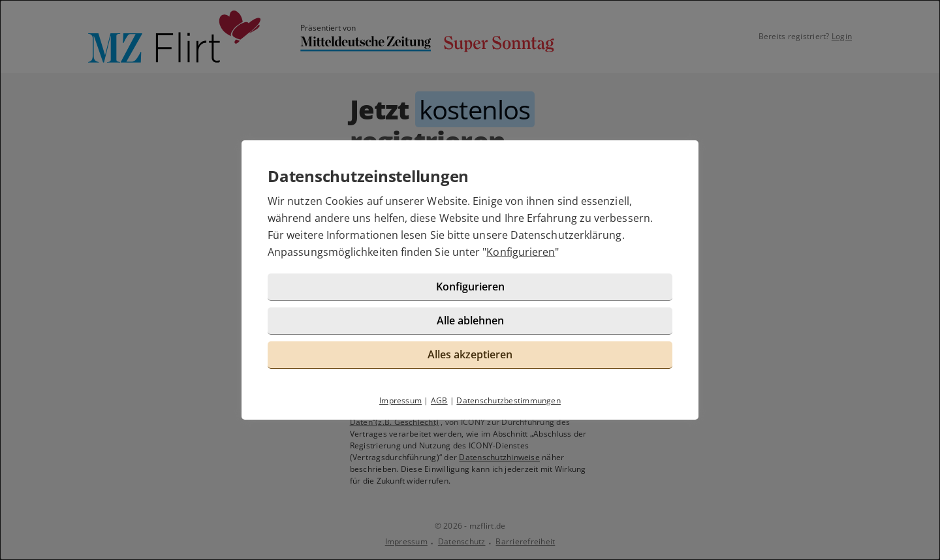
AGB (439, 400)
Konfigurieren (521, 252)
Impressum (400, 400)
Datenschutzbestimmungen (509, 400)
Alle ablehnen (470, 320)
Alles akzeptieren (470, 354)
